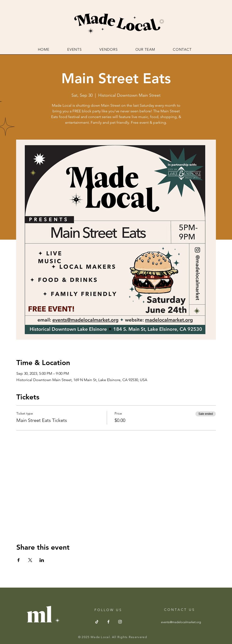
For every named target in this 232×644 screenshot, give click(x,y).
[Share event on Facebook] (19, 560)
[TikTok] (97, 622)
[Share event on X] (30, 560)
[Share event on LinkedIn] (42, 560)
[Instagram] (120, 622)
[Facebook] (108, 622)
